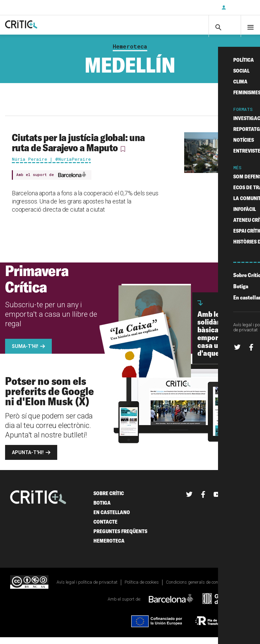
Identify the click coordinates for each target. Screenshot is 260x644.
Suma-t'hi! (25, 353)
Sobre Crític (109, 500)
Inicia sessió (240, 7)
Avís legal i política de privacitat (87, 589)
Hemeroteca (130, 53)
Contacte (105, 528)
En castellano (112, 519)
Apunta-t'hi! (28, 459)
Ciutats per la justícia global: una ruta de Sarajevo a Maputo (78, 149)
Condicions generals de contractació (200, 589)
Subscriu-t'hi (194, 7)
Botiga (102, 509)
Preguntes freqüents (120, 538)
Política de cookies (142, 589)
